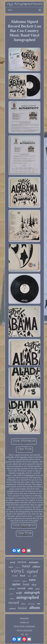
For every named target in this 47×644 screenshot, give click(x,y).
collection (12, 589)
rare (32, 580)
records (21, 588)
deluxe (23, 604)
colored (12, 609)
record (14, 602)
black (23, 576)
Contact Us (24, 622)
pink (35, 576)
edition (36, 567)
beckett (22, 562)
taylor (16, 584)
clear (29, 576)
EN (22, 634)
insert (12, 599)
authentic (11, 594)
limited (22, 608)
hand (26, 566)
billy (39, 604)
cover (11, 567)
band (26, 584)
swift (19, 593)
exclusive (16, 581)
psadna (18, 567)
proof (13, 562)
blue (34, 585)
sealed (15, 576)
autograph (32, 592)
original (24, 581)
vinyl (18, 571)
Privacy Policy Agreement (24, 626)
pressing (31, 604)
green (38, 589)
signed (32, 571)
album (35, 608)
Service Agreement (24, 630)
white (30, 588)
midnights (34, 562)
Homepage (24, 618)
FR (26, 634)
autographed (28, 597)
